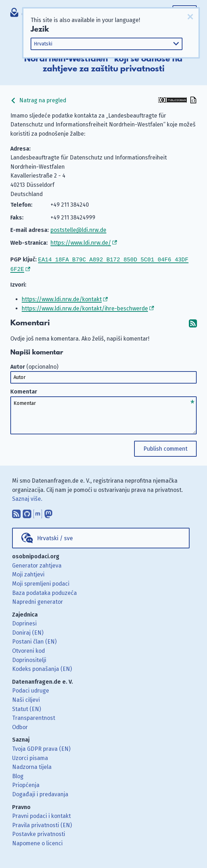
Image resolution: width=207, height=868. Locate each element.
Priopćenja (26, 784)
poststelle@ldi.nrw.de (78, 230)
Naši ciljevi (26, 698)
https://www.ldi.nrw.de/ (81, 243)
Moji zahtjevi (28, 573)
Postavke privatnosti (39, 833)
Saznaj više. (27, 497)
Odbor (20, 726)
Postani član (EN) (34, 640)
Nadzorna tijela (32, 766)
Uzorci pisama (30, 757)
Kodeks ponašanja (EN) (42, 668)
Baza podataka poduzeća (44, 592)
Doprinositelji (29, 659)
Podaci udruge (31, 689)
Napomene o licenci (37, 842)
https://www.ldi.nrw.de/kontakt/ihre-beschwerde (85, 307)
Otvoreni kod (28, 649)
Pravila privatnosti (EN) (42, 824)
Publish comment (165, 447)
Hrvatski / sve (55, 537)
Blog (18, 775)
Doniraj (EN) (28, 631)
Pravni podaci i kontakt (41, 815)
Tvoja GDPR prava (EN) (41, 747)
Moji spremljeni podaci (41, 582)
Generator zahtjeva (37, 564)
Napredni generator (38, 600)
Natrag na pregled (38, 100)
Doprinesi (24, 622)
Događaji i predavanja (40, 793)
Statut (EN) (26, 708)
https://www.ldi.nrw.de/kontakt (62, 298)
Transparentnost (34, 717)
